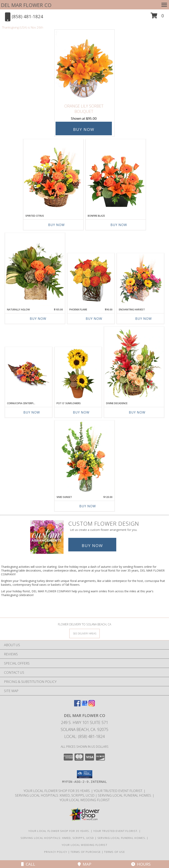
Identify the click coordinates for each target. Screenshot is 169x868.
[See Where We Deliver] (84, 633)
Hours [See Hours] (141, 864)
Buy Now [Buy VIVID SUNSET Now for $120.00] (88, 506)
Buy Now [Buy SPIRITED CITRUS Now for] (56, 225)
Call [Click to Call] (28, 864)
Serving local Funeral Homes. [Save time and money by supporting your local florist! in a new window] (125, 795)
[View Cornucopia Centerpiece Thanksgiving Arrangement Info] (29, 373)
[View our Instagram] (92, 705)
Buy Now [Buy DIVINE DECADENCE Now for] (137, 412)
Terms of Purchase (86, 852)
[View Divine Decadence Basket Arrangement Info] (134, 363)
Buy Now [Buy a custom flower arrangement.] (92, 546)
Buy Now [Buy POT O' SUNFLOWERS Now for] (81, 412)
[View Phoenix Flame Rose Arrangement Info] (91, 280)
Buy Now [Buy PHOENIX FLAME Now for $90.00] (94, 319)
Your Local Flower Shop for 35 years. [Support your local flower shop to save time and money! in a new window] (57, 791)
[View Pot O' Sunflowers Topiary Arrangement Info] (78, 373)
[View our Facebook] (77, 705)
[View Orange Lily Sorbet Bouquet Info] (84, 66)
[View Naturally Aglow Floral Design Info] (35, 269)
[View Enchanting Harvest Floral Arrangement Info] (141, 280)
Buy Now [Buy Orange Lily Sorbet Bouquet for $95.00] (84, 129)
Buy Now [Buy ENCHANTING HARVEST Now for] (144, 319)
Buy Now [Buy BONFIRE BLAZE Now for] (119, 225)
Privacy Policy (56, 852)
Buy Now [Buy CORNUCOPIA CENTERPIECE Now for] (32, 412)
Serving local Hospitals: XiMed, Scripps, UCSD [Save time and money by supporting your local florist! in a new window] (55, 795)
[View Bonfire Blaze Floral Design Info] (116, 176)
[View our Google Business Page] (84, 705)
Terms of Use (114, 852)
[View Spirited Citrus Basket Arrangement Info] (53, 176)
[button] (157, 17)
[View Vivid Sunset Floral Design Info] (84, 457)
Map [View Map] (84, 864)
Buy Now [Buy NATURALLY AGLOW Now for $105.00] (38, 319)
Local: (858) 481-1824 (84, 736)
